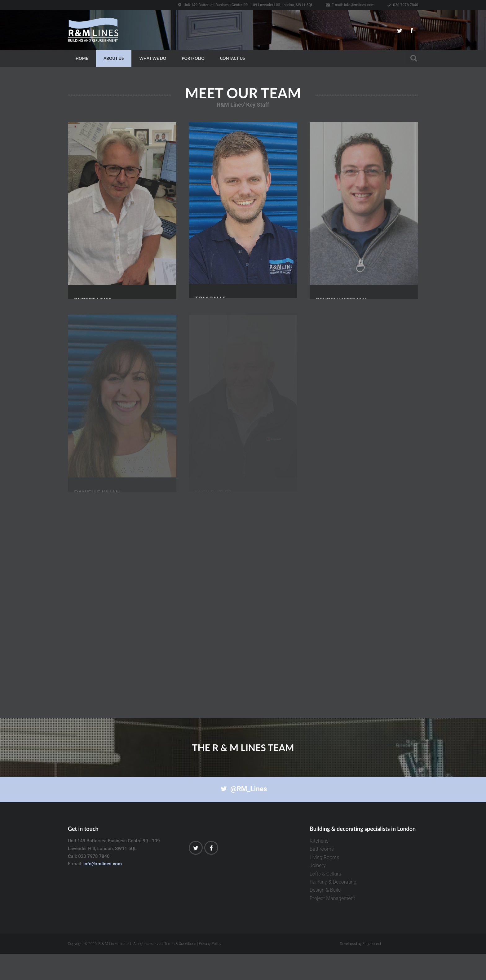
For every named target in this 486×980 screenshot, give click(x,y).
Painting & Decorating (333, 908)
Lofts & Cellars (325, 900)
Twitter (400, 31)
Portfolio (193, 58)
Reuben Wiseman (341, 268)
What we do (153, 58)
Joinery (318, 891)
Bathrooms (322, 875)
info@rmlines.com (359, 5)
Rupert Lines (93, 268)
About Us (114, 58)
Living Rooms (324, 883)
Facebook (412, 31)
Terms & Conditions (180, 970)
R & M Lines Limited (115, 970)
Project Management (332, 924)
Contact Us (233, 58)
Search (412, 57)
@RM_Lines (243, 815)
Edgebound (371, 970)
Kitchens (319, 867)
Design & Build (325, 916)
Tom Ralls (210, 268)
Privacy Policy (210, 970)
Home (82, 58)
